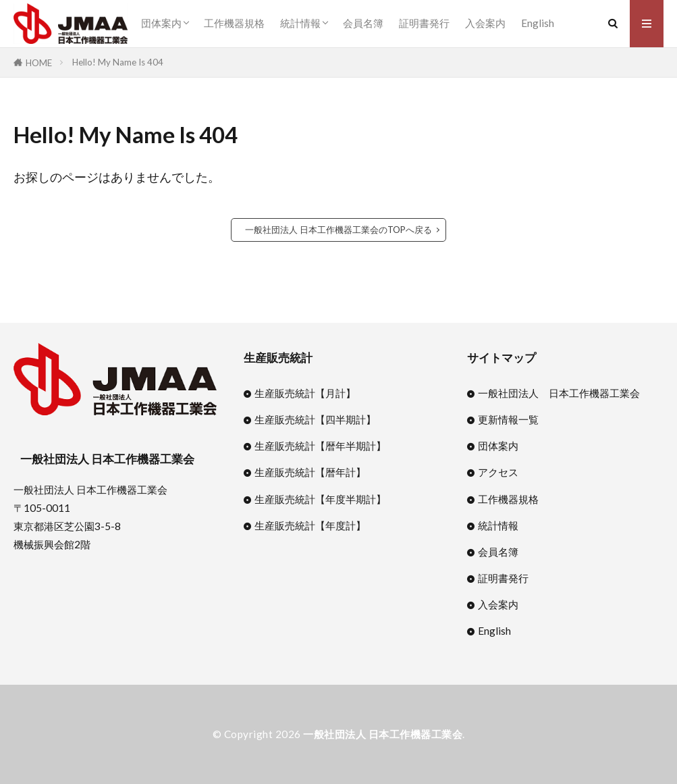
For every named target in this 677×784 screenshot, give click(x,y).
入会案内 (485, 23)
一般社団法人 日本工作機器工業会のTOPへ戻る (338, 230)
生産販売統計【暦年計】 (310, 472)
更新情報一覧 (508, 419)
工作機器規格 (234, 23)
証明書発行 (424, 23)
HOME (39, 62)
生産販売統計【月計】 (305, 393)
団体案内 (161, 23)
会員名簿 (363, 23)
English (538, 23)
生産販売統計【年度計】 (310, 525)
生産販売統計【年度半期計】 (320, 499)
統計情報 (300, 23)
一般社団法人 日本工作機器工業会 (559, 393)
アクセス (498, 472)
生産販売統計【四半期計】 (315, 419)
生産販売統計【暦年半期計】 (320, 446)
